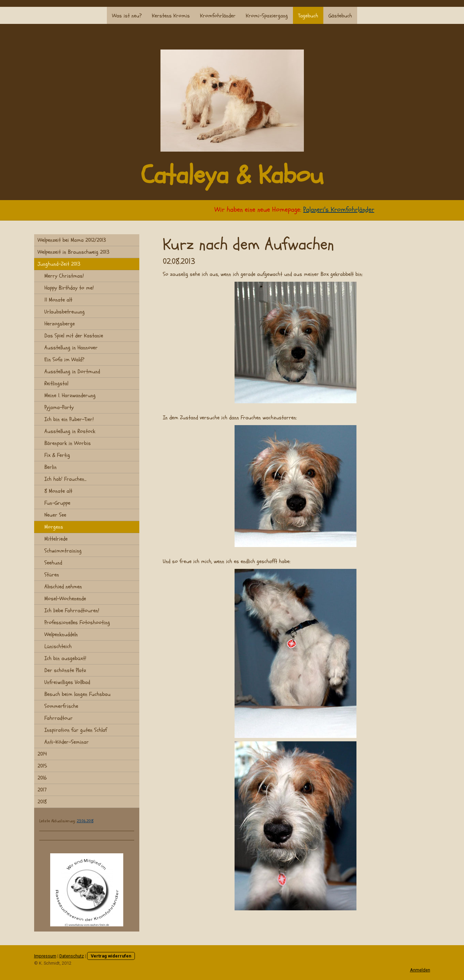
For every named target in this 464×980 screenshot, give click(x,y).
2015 (42, 766)
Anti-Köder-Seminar (67, 742)
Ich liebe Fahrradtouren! (72, 611)
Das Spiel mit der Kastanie (74, 336)
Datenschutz (72, 956)
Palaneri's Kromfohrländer (344, 209)
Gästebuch (340, 16)
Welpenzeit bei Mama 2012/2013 (72, 240)
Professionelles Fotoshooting (77, 622)
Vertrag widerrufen (111, 956)
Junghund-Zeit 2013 (59, 264)
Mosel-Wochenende (65, 599)
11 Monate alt (58, 300)
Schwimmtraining (63, 551)
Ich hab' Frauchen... (65, 479)
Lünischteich (58, 646)
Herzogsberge (60, 324)
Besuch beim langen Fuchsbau (78, 694)
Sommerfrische (61, 706)
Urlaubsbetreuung (65, 312)
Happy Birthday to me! (69, 288)
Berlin (51, 467)
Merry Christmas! (64, 276)
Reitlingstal (56, 383)
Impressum (45, 956)
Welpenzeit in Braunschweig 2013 (73, 252)
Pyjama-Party (59, 407)
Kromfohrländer (218, 16)
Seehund (53, 563)
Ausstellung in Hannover (71, 348)
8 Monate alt (58, 491)
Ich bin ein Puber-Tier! (69, 419)
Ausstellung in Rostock (70, 431)
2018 (42, 802)
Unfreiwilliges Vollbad (67, 682)
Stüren (52, 575)
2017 (42, 790)
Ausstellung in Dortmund (72, 372)
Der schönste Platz (65, 670)
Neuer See (55, 515)
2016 (42, 778)
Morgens (54, 527)
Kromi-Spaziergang (267, 16)
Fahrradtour (59, 718)
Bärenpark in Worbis (68, 443)
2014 (42, 754)
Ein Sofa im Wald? (64, 360)
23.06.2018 (85, 821)
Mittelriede (56, 539)
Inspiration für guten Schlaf (76, 730)
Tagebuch (308, 16)
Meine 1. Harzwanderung (70, 395)
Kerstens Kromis (171, 16)
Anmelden (420, 970)
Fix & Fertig (57, 455)
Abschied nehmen (63, 587)
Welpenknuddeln (61, 634)
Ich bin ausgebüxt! (65, 658)
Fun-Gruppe (57, 503)
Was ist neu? (127, 16)
